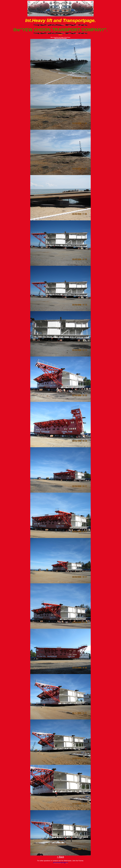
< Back (60, 857)
